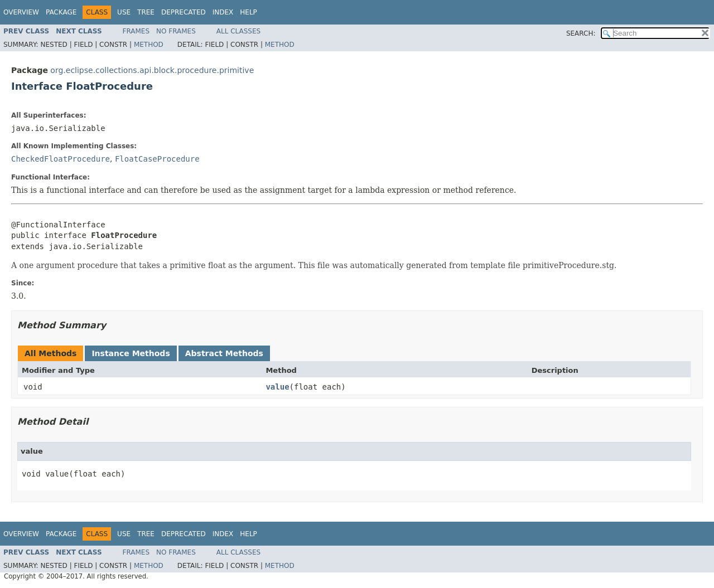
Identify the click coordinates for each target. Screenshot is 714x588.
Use (124, 12)
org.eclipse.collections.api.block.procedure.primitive (152, 70)
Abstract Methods (224, 353)
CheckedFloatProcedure (61, 159)
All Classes (238, 31)
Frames (136, 31)
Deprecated (184, 12)
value (277, 387)
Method (149, 45)
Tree (146, 12)
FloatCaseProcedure (157, 159)
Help (249, 12)
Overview (21, 12)
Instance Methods (131, 353)
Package (61, 12)
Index (223, 12)
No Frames (176, 31)
